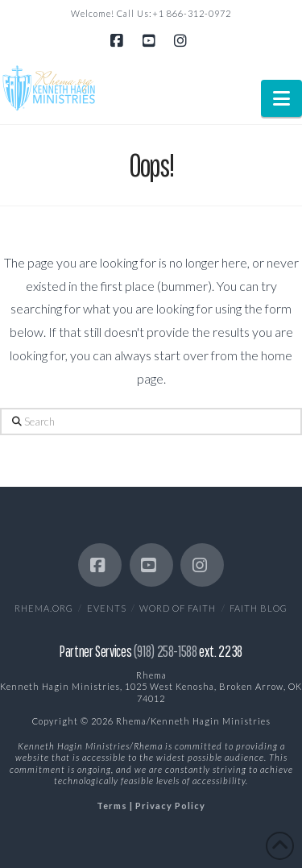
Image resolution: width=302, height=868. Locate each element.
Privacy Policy (170, 806)
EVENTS (107, 608)
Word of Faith (178, 608)
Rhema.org (44, 608)
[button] (281, 98)
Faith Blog (259, 608)
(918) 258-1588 (165, 651)
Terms (112, 806)
